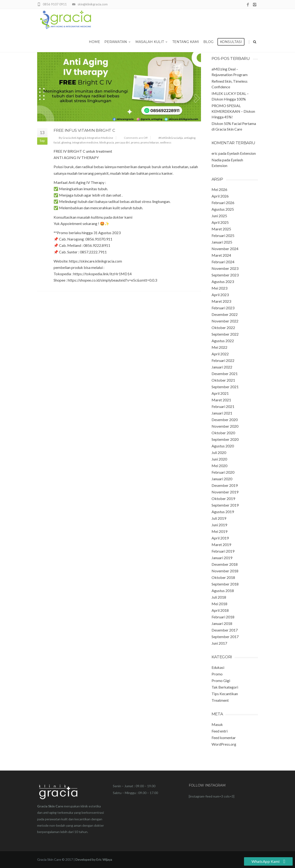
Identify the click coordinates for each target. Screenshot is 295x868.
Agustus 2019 (223, 512)
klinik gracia (107, 142)
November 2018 (225, 571)
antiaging (190, 138)
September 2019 (225, 505)
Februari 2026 (223, 203)
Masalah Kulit (152, 42)
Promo (217, 674)
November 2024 (225, 249)
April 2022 (220, 354)
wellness (166, 142)
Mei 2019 (219, 531)
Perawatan (118, 42)
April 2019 (220, 538)
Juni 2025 (219, 216)
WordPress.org (224, 744)
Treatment (220, 700)
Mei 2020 (219, 466)
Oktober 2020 (223, 433)
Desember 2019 (225, 485)
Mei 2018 (219, 604)
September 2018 (225, 584)
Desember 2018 (225, 564)
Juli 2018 (219, 597)
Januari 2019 (222, 558)
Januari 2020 (222, 479)
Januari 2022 (222, 367)
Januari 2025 (222, 242)
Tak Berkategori (225, 687)
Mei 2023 (219, 288)
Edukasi (218, 667)
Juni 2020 (219, 459)
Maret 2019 (221, 544)
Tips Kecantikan (225, 694)
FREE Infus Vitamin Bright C (84, 130)
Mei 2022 (219, 347)
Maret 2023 (221, 301)
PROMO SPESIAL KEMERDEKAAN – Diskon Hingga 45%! (233, 111)
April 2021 (220, 393)
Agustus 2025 (223, 209)
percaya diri (122, 142)
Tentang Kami (186, 42)
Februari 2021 (223, 406)
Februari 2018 (223, 617)
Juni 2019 (219, 525)
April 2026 (220, 196)
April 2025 (220, 222)
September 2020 (225, 439)
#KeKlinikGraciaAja (171, 138)
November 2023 (225, 268)
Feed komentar (224, 738)
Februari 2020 (223, 472)
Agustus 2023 (223, 281)
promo (135, 142)
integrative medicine (85, 142)
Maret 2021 (221, 400)
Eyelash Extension (241, 153)
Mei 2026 (219, 189)
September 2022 (225, 334)
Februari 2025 (223, 235)
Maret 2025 (221, 229)
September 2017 (225, 637)
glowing (66, 142)
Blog (208, 42)
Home (94, 42)
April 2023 (220, 295)
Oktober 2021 (223, 380)
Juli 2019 (219, 518)
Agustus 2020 (223, 446)
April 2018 (220, 610)
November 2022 (225, 321)
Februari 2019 (223, 551)
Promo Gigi (221, 680)
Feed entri (220, 731)
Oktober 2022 (223, 327)
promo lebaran (150, 142)
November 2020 (225, 426)
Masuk (217, 724)
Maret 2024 (221, 255)
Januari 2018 (222, 623)
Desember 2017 (225, 630)
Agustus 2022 (223, 341)
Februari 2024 (223, 262)
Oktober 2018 (223, 577)
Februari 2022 (223, 360)
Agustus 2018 (223, 591)
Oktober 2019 (223, 498)
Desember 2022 (225, 314)
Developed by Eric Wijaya (94, 859)
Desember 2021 (225, 374)
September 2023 (225, 275)
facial (57, 142)
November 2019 (225, 492)
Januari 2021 (222, 413)
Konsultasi (231, 42)
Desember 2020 (225, 420)
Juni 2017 (219, 643)
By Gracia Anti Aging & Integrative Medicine (86, 138)
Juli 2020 (219, 452)
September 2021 (225, 387)
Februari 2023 (223, 308)
